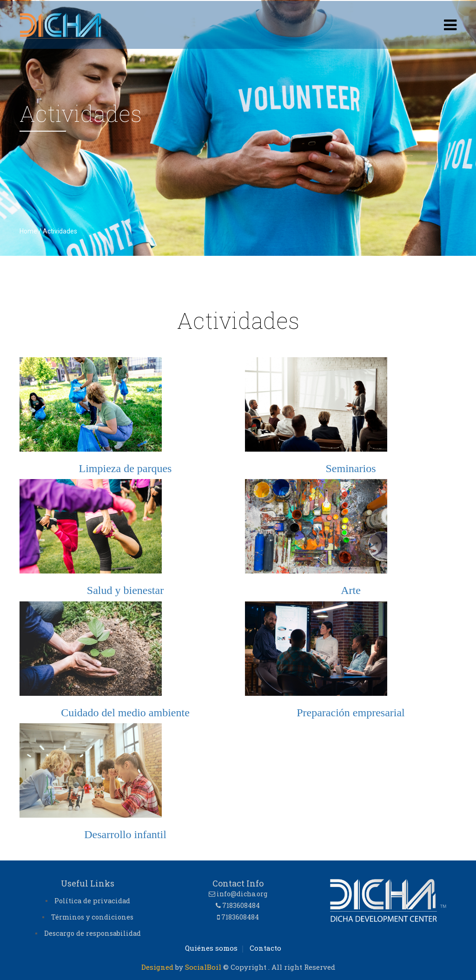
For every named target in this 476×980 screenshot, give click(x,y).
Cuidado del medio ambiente (125, 713)
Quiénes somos (211, 948)
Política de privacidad (92, 901)
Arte (351, 590)
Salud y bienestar (125, 590)
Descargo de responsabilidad (93, 933)
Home (28, 231)
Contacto (265, 948)
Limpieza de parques (126, 468)
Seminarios (351, 468)
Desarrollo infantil (125, 834)
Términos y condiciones (92, 917)
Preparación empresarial (351, 713)
